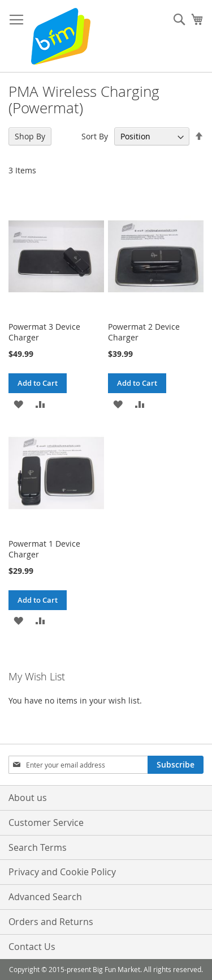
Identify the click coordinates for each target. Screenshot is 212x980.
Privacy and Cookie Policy (62, 872)
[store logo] (61, 36)
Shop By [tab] (30, 136)
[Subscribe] (176, 765)
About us (28, 798)
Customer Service (46, 823)
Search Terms (38, 847)
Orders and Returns (51, 922)
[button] (18, 403)
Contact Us (32, 947)
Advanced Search (45, 897)
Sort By (95, 136)
